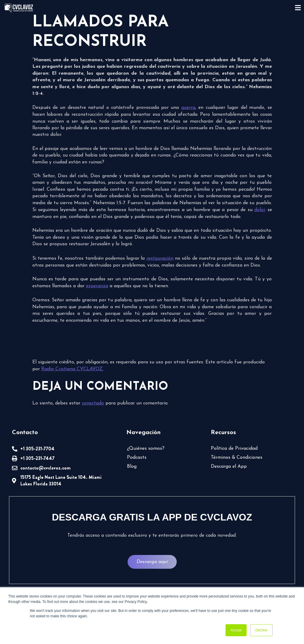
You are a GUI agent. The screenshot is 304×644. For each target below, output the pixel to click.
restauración (160, 258)
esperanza (97, 286)
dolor (260, 210)
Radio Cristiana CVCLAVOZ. (72, 369)
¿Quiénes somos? (146, 449)
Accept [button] (236, 630)
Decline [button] (261, 630)
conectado (93, 403)
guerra (188, 108)
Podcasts (137, 458)
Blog (132, 467)
